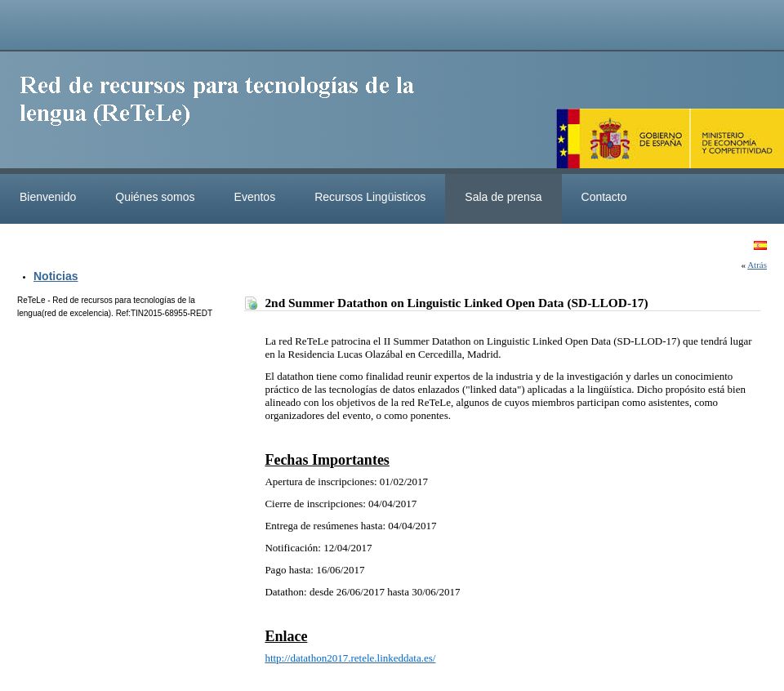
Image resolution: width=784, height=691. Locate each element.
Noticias (56, 276)
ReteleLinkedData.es (225, 113)
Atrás (757, 265)
